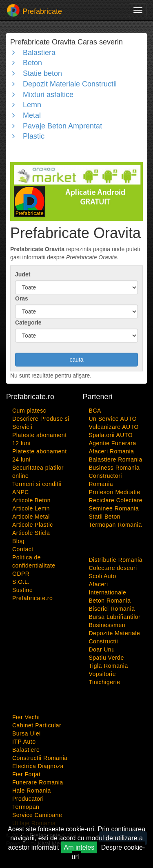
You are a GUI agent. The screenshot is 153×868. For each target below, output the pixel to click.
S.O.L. (21, 582)
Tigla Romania (109, 666)
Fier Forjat (26, 774)
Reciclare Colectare (116, 500)
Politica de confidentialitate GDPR (34, 565)
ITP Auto (24, 742)
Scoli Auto (103, 576)
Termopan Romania (115, 525)
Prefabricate (34, 10)
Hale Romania (32, 791)
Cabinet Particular (37, 725)
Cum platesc (29, 411)
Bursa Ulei (27, 733)
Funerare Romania (38, 782)
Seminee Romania (114, 508)
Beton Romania (110, 601)
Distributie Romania (116, 560)
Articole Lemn (31, 508)
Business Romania (114, 468)
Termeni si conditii (37, 484)
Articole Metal (31, 517)
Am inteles (79, 847)
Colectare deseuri (113, 568)
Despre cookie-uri (109, 852)
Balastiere (26, 750)
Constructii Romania (40, 758)
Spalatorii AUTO (111, 435)
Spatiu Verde (106, 658)
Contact (23, 549)
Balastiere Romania (116, 459)
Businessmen (107, 625)
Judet (23, 274)
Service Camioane (37, 815)
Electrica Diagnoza (38, 766)
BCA (95, 411)
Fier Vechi (26, 717)
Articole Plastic (33, 525)
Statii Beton (105, 517)
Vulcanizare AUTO (114, 427)
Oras (22, 298)
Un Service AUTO (113, 419)
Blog (18, 541)
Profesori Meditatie (115, 492)
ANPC (21, 492)
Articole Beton (31, 500)
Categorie (28, 322)
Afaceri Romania (112, 451)
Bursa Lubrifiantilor (115, 617)
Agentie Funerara (113, 443)
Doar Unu (102, 649)
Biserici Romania (112, 609)
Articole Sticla (31, 533)
